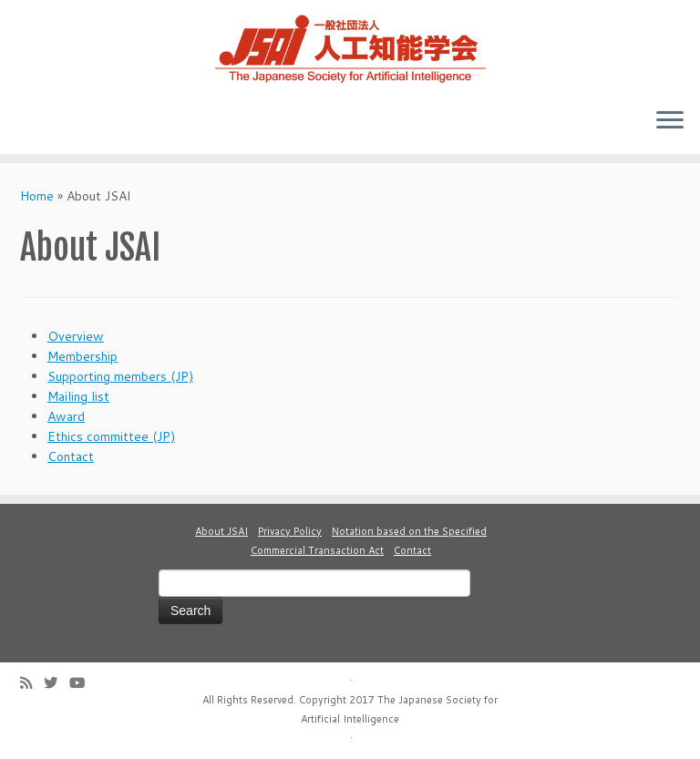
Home (37, 196)
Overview (76, 336)
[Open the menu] (670, 121)
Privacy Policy (290, 531)
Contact (71, 456)
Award (66, 416)
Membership (82, 356)
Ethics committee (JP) (111, 436)
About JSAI (221, 531)
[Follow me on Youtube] (83, 683)
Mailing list (78, 396)
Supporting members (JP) (120, 376)
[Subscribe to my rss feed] (32, 683)
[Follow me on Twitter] (57, 683)
